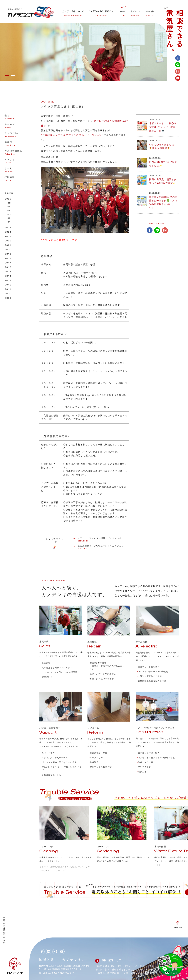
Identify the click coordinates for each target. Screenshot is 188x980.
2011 (8, 289)
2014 (8, 276)
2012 (8, 285)
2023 (8, 237)
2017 (8, 263)
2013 (8, 281)
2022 (8, 241)
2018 (8, 259)
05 (9, 207)
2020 (8, 250)
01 (9, 222)
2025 (8, 228)
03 (9, 215)
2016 (8, 267)
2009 (8, 298)
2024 (8, 232)
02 (9, 218)
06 (9, 203)
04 (9, 211)
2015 (8, 272)
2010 (8, 294)
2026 (8, 199)
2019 (8, 254)
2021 (8, 245)
